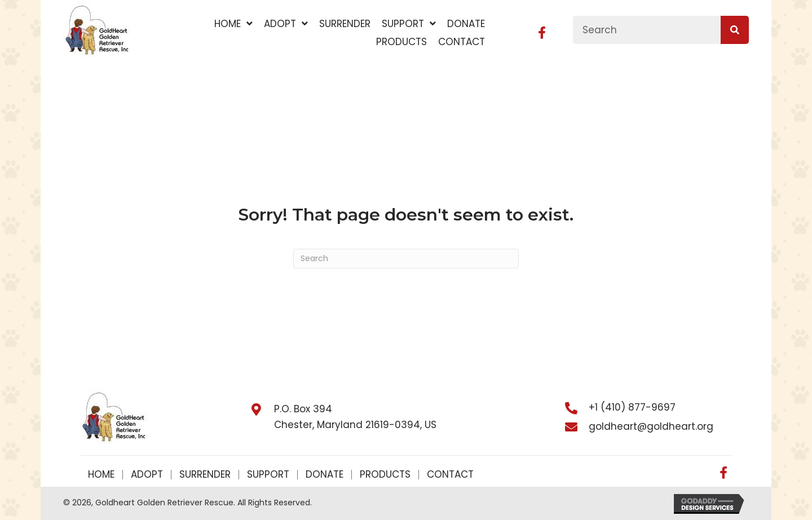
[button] (542, 33)
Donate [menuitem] (325, 475)
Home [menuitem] (101, 475)
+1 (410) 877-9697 (632, 407)
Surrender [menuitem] (205, 475)
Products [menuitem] (385, 475)
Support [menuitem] (268, 475)
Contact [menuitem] (450, 475)
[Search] (406, 259)
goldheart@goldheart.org (651, 426)
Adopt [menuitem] (147, 475)
